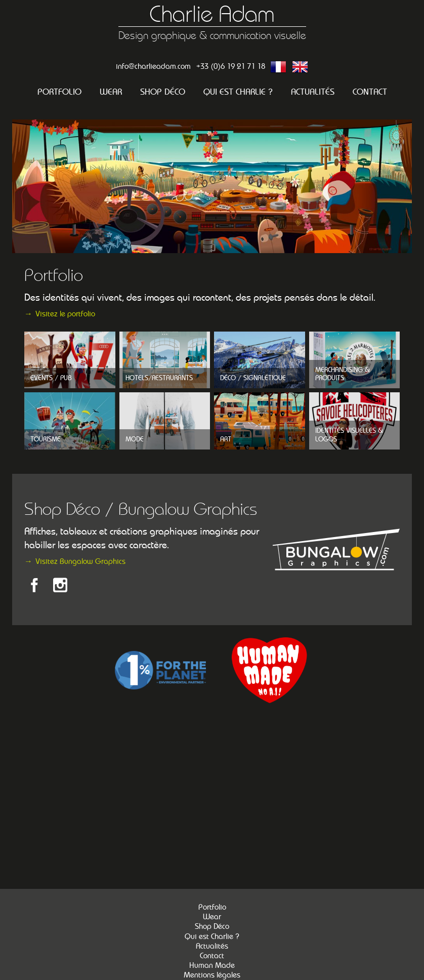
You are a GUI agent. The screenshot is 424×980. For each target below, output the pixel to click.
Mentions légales (212, 975)
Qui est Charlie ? (238, 92)
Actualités (313, 92)
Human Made (212, 965)
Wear (111, 92)
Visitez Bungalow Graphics (80, 561)
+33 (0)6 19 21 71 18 (231, 66)
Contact (370, 92)
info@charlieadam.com (153, 66)
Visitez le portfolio (65, 314)
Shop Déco (163, 92)
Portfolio (59, 92)
